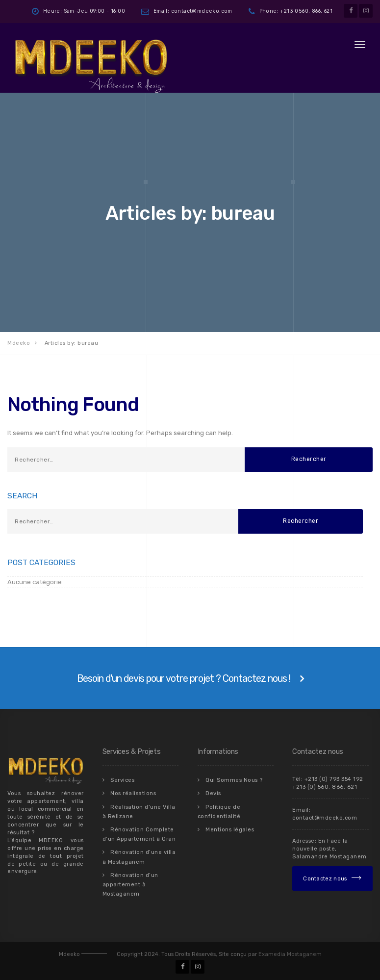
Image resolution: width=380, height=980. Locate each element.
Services (122, 780)
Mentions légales (230, 829)
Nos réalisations (133, 793)
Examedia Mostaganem (290, 953)
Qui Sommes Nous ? (234, 780)
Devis (213, 793)
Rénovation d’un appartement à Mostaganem (130, 884)
